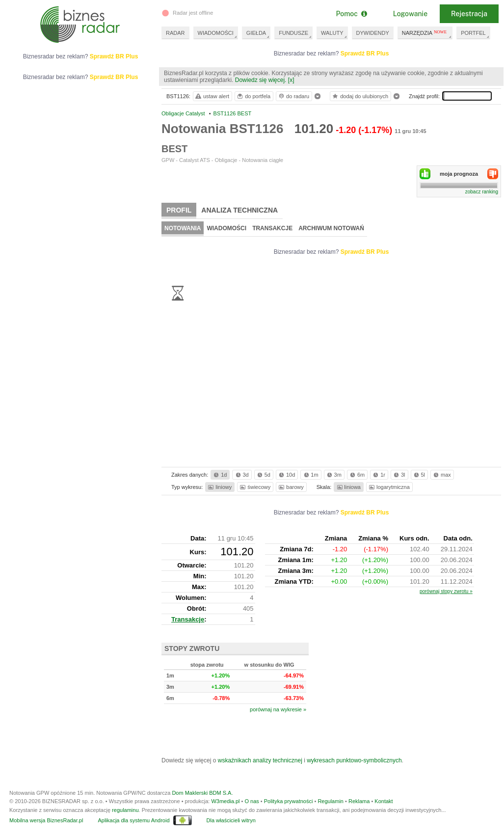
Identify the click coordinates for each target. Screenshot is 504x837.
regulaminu (125, 810)
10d (286, 475)
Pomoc (351, 14)
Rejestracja (469, 14)
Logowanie (410, 14)
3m (333, 475)
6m (357, 475)
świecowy (254, 487)
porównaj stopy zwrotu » (446, 591)
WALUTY (332, 33)
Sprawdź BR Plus (365, 54)
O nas (252, 801)
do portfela (253, 96)
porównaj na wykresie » (278, 709)
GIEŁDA (256, 33)
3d (241, 475)
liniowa (348, 487)
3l (398, 475)
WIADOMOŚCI (216, 33)
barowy (290, 487)
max (441, 475)
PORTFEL (473, 33)
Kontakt (384, 801)
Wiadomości (226, 228)
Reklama (359, 801)
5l (419, 475)
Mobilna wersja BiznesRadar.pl (46, 820)
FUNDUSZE (293, 33)
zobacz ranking (482, 192)
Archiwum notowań (331, 228)
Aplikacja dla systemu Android (133, 820)
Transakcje (272, 228)
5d (263, 475)
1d (219, 475)
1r (378, 475)
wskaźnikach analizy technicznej (260, 760)
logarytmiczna (389, 487)
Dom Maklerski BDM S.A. (202, 793)
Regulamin (331, 801)
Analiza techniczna (239, 210)
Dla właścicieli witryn (231, 820)
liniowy (219, 487)
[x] (291, 80)
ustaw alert (212, 96)
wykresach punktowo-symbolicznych (354, 760)
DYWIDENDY (373, 33)
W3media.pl (225, 801)
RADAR (175, 33)
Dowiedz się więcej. (261, 80)
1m (310, 475)
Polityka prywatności (289, 801)
